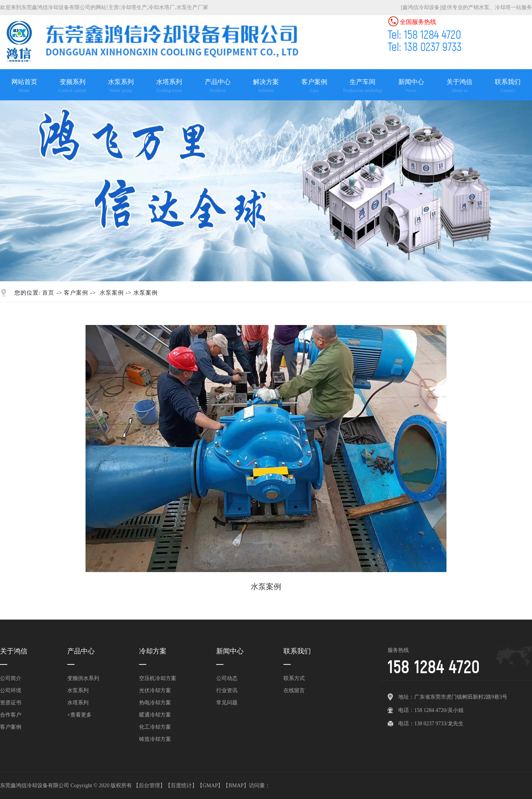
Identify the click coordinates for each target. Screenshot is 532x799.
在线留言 (294, 690)
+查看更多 (79, 715)
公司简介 (11, 678)
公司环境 (11, 690)
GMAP (210, 786)
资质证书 (11, 703)
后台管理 (149, 786)
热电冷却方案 (155, 703)
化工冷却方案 (155, 727)
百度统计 (181, 786)
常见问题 (227, 703)
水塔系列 (78, 703)
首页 (48, 293)
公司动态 (227, 678)
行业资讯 (227, 690)
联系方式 (294, 678)
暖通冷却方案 (155, 715)
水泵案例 (112, 293)
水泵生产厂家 (192, 7)
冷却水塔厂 (161, 7)
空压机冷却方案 (158, 678)
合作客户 (11, 715)
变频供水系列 (83, 678)
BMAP (236, 786)
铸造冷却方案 (155, 739)
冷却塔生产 (134, 7)
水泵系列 (78, 690)
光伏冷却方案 (155, 690)
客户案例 (76, 293)
